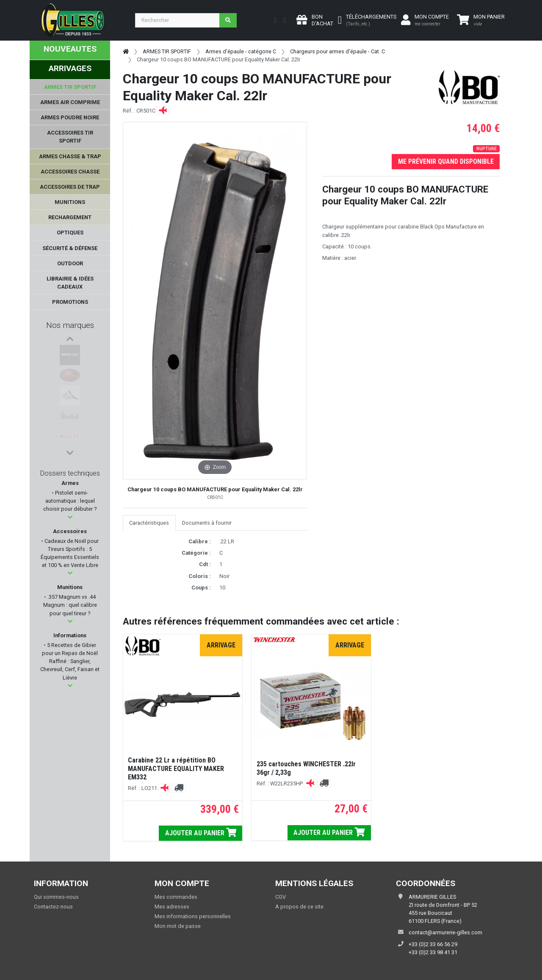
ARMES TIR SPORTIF (167, 51)
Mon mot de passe (178, 926)
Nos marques (70, 325)
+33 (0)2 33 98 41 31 (433, 952)
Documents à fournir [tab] (207, 523)
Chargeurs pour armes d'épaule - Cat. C (337, 51)
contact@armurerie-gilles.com (445, 932)
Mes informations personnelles (193, 916)
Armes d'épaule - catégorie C (241, 51)
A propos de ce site (299, 907)
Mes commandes (176, 897)
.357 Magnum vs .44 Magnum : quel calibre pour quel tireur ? (70, 605)
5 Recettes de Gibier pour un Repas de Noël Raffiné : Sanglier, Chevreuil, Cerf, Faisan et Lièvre (70, 661)
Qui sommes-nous (56, 897)
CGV (281, 897)
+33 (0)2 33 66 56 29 (433, 944)
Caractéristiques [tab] (149, 523)
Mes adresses (172, 907)
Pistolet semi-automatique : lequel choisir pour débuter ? (70, 501)
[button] (70, 517)
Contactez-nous (53, 907)
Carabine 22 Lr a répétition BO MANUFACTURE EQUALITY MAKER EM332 (176, 769)
